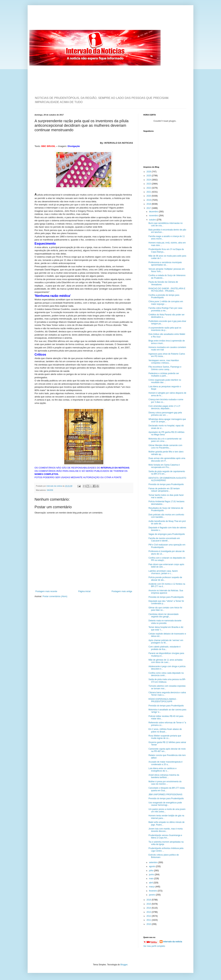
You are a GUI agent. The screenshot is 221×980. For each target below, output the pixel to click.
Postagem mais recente (46, 591)
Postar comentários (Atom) (55, 596)
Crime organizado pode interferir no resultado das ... (165, 381)
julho (152, 871)
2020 (149, 196)
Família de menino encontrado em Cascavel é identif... (164, 540)
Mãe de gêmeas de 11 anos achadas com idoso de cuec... (165, 661)
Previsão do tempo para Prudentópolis (166, 484)
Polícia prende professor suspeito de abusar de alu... (165, 579)
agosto (152, 866)
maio (152, 879)
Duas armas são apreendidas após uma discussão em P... (167, 459)
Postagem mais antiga (122, 591)
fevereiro (153, 891)
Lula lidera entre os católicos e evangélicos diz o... (162, 770)
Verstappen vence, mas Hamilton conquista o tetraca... (164, 362)
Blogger (124, 965)
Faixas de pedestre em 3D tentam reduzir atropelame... (164, 490)
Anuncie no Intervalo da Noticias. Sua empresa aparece (166, 592)
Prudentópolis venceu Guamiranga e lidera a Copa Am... (165, 837)
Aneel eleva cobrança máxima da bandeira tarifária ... (164, 776)
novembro (154, 216)
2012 (149, 916)
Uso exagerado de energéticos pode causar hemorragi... (165, 804)
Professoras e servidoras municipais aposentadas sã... (165, 264)
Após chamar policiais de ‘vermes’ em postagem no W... (166, 642)
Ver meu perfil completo (154, 946)
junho (152, 875)
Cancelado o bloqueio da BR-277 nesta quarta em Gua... (167, 789)
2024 (149, 180)
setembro (154, 862)
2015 (149, 904)
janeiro (152, 895)
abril (151, 883)
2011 (149, 920)
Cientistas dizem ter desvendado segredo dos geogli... (164, 615)
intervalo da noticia (54, 486)
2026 (149, 172)
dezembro (154, 212)
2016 (149, 900)
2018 (149, 204)
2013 (149, 912)
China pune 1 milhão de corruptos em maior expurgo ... (166, 303)
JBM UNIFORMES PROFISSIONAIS (165, 795)
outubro (153, 220)
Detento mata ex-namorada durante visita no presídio (165, 622)
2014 (149, 908)
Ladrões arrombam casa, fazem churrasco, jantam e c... (163, 572)
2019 (149, 200)
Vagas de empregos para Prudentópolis (167, 534)
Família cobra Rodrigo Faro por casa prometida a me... (165, 309)
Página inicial (84, 591)
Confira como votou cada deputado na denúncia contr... (166, 674)
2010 (149, 924)
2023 (149, 184)
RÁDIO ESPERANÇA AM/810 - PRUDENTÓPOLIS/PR (163, 700)
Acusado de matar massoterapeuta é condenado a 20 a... (165, 763)
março (152, 887)
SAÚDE (50, 490)
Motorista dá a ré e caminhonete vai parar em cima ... (165, 440)
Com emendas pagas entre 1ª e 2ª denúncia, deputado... (164, 407)
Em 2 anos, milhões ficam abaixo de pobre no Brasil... (165, 730)
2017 (149, 208)
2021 (149, 192)
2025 (149, 176)
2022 (149, 188)
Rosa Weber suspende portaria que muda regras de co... (165, 737)
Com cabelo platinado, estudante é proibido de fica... (164, 648)
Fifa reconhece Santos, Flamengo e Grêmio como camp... (165, 368)
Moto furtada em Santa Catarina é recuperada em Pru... (164, 466)
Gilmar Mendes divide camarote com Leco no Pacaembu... (165, 447)
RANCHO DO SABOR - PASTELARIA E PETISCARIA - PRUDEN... (167, 290)
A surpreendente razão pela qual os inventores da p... (165, 329)
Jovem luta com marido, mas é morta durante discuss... (165, 830)
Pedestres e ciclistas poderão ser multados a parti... (164, 375)
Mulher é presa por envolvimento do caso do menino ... (165, 783)
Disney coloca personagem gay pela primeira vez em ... (165, 414)
